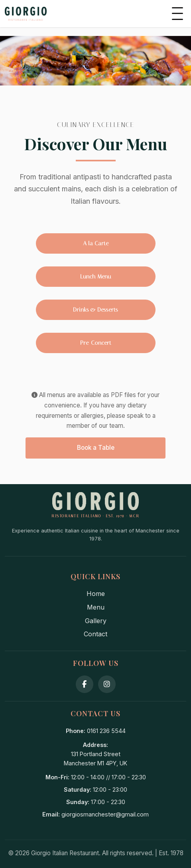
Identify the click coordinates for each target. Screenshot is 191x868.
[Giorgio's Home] (26, 14)
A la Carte (96, 243)
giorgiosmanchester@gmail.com (105, 814)
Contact (95, 634)
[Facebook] (85, 684)
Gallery (96, 621)
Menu (96, 607)
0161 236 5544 (106, 731)
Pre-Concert (96, 343)
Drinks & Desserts (95, 310)
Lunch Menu (95, 277)
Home (96, 594)
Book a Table (96, 448)
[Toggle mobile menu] (177, 14)
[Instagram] (107, 684)
